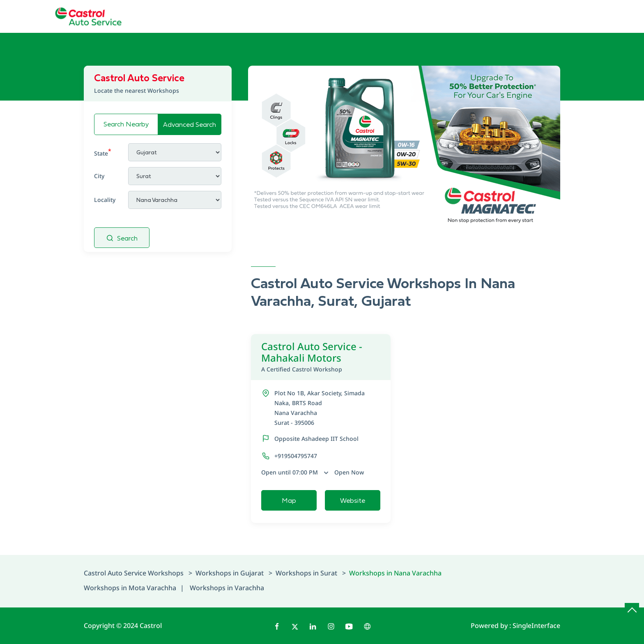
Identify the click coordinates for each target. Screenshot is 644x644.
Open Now (349, 472)
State (103, 152)
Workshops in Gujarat (230, 573)
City (99, 176)
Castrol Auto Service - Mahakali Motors (321, 357)
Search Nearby (126, 124)
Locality (105, 200)
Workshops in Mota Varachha (130, 588)
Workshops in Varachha (227, 588)
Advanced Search (190, 124)
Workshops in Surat (306, 573)
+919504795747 (296, 456)
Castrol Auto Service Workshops (135, 573)
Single (536, 626)
